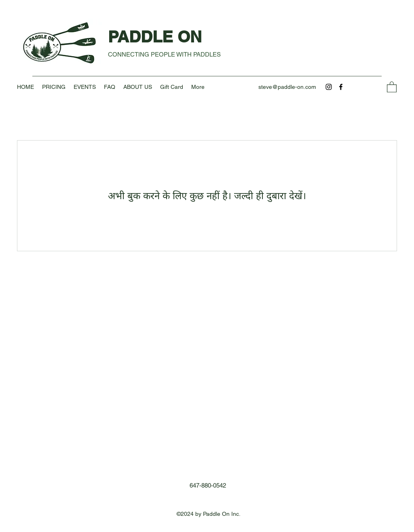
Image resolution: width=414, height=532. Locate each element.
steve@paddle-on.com (287, 87)
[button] (392, 87)
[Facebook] (341, 87)
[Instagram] (329, 87)
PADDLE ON (157, 37)
